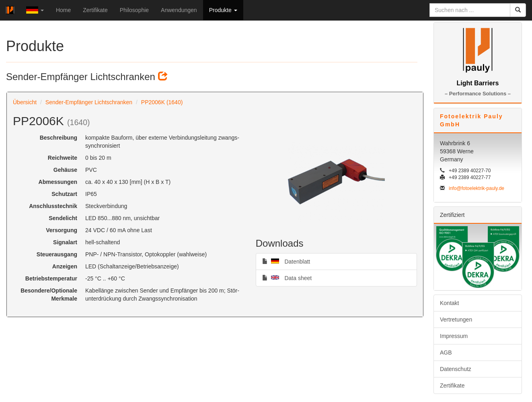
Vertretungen (456, 320)
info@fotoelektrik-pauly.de (477, 188)
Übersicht (25, 102)
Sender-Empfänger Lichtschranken (89, 102)
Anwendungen (179, 10)
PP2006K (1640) (162, 102)
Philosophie (134, 10)
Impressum (454, 336)
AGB (446, 353)
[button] (35, 10)
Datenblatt (286, 261)
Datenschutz (456, 369)
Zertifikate (95, 10)
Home (63, 10)
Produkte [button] (223, 10)
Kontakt (449, 303)
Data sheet (287, 278)
